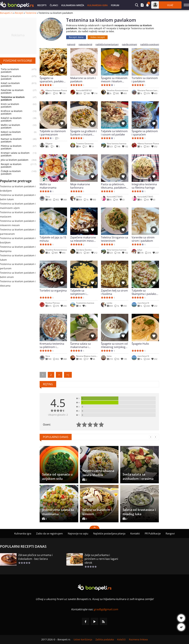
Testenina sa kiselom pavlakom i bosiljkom (18, 240)
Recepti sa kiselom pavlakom (11, 166)
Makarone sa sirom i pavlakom (83, 80)
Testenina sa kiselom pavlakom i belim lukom (18, 197)
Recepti (42, 5)
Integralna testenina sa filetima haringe (144, 186)
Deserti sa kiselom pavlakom (11, 78)
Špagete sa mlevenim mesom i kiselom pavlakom (114, 80)
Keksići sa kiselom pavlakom (11, 133)
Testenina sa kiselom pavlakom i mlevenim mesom (18, 223)
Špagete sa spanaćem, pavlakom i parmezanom (53, 80)
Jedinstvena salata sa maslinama (58, 512)
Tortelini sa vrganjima (53, 291)
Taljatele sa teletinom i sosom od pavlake (114, 133)
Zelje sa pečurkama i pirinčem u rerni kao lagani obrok (101, 559)
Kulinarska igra (97, 5)
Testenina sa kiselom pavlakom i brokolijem (18, 189)
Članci (54, 5)
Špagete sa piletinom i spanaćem (145, 133)
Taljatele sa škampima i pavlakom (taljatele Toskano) (145, 292)
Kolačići (121, 640)
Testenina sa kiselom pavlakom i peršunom (18, 266)
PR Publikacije (153, 533)
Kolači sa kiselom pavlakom (10, 85)
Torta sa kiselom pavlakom (10, 71)
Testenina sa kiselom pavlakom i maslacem (18, 214)
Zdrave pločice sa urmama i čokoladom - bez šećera (35, 557)
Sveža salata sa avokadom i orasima (138, 476)
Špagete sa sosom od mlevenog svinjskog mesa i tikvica (114, 345)
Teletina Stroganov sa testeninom (114, 239)
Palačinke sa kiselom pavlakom (12, 91)
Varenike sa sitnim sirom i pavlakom (143, 239)
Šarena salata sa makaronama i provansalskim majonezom (80, 345)
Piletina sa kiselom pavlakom (11, 147)
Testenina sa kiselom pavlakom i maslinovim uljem (18, 206)
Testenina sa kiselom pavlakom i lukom (18, 258)
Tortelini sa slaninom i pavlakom (145, 80)
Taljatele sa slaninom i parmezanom (53, 133)
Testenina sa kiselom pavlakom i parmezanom (18, 232)
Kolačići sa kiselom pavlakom (11, 119)
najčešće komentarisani (107, 44)
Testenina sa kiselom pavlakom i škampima (18, 249)
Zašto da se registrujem (49, 533)
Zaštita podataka (105, 640)
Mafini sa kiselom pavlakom (10, 126)
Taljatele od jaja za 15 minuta (53, 239)
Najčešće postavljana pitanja (109, 533)
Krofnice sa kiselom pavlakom (12, 112)
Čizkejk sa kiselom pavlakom (11, 172)
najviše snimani (129, 44)
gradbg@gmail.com (106, 609)
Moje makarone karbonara (80, 186)
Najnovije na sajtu (78, 533)
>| (68, 375)
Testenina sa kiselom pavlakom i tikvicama (18, 283)
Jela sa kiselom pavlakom (15, 160)
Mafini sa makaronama (48, 186)
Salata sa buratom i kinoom (97, 512)
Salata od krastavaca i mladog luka (139, 512)
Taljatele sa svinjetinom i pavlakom (78, 292)
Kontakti (135, 533)
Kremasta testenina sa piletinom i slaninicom (52, 345)
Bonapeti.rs (6, 13)
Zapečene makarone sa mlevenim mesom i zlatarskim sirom (84, 239)
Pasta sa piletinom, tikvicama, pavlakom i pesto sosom (114, 186)
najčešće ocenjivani (150, 44)
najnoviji (71, 44)
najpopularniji (85, 44)
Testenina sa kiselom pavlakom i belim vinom (18, 275)
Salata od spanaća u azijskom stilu (57, 476)
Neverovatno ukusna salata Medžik (98, 473)
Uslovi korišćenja (83, 640)
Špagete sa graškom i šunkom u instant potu (84, 133)
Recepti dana (76, 37)
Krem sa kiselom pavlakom (10, 105)
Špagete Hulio (140, 344)
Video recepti (98, 37)
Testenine (31, 13)
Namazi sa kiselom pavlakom (11, 140)
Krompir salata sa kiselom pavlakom (15, 154)
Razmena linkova (138, 640)
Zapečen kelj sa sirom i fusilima (114, 292)
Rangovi (170, 533)
